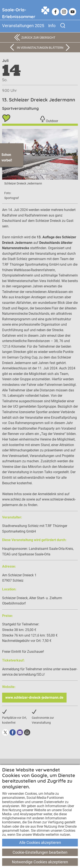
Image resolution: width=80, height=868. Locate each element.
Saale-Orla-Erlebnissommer (19, 12)
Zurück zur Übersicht (38, 38)
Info (52, 26)
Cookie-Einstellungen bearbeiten (40, 852)
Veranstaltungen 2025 (23, 26)
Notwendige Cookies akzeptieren (40, 862)
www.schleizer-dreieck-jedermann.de (34, 697)
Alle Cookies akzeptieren (40, 842)
